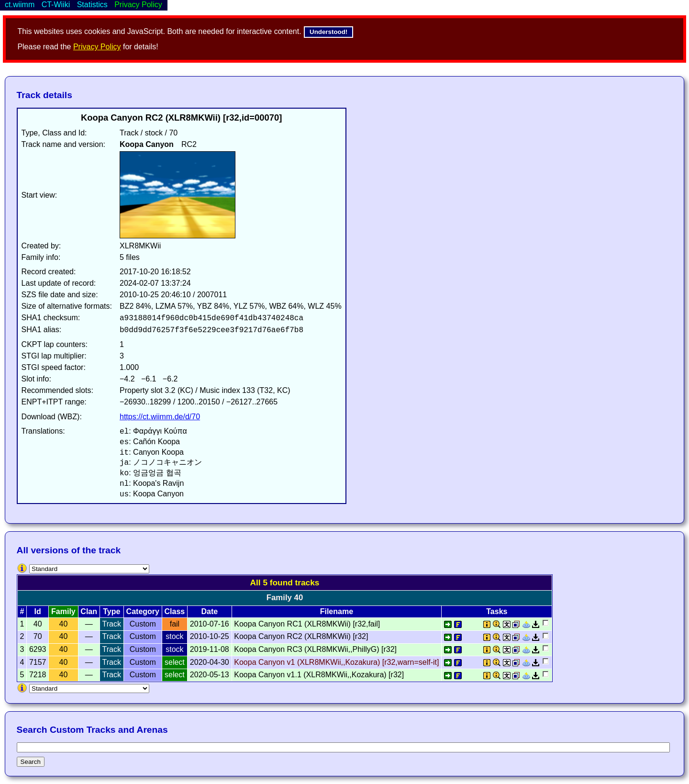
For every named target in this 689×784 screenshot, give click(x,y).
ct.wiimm (20, 5)
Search (31, 762)
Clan (89, 611)
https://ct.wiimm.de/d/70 (160, 417)
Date (209, 611)
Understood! (328, 32)
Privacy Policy (97, 47)
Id (38, 611)
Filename (337, 611)
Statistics (92, 5)
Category (143, 611)
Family (63, 611)
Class (175, 611)
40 (64, 624)
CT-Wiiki (56, 5)
